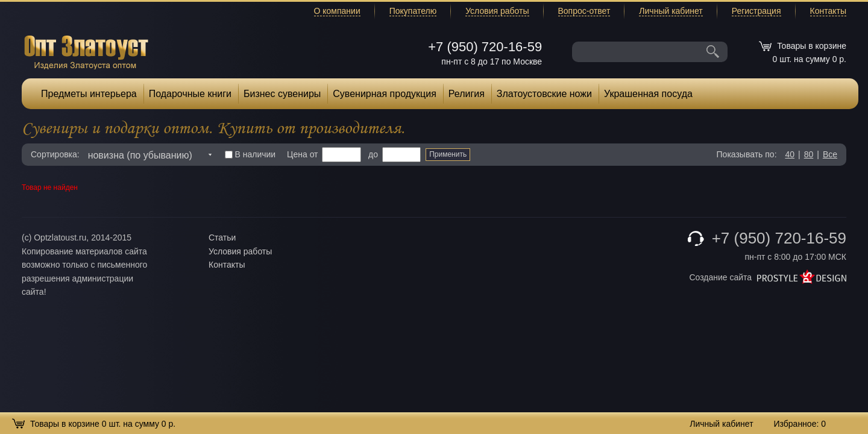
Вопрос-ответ (584, 11)
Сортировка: (55, 154)
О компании (337, 11)
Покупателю (413, 11)
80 (809, 154)
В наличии (250, 154)
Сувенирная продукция (385, 94)
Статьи (222, 237)
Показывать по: (747, 154)
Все (830, 154)
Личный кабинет (671, 11)
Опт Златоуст (86, 51)
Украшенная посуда (648, 94)
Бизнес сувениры (282, 94)
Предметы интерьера (89, 94)
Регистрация (756, 11)
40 (790, 154)
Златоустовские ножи (544, 94)
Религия (467, 94)
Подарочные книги (190, 94)
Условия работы (497, 11)
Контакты (828, 11)
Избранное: (800, 424)
